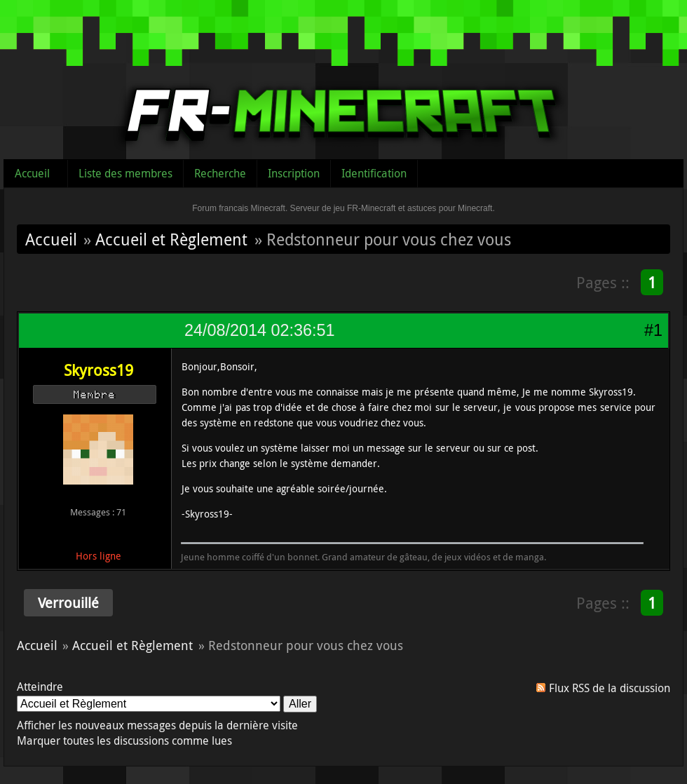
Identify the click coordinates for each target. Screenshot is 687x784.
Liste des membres (125, 173)
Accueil (32, 173)
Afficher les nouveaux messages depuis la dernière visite (157, 725)
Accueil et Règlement (171, 239)
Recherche (220, 173)
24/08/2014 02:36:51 (259, 330)
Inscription (294, 173)
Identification (374, 173)
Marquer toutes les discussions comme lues (124, 741)
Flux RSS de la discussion (610, 688)
